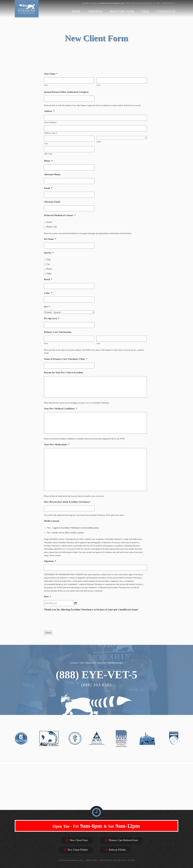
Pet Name (50, 239)
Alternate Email (52, 202)
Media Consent (52, 521)
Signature (50, 561)
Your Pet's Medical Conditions (60, 409)
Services (95, 11)
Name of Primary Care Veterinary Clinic (66, 359)
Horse (49, 269)
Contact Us (166, 11)
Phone (48, 161)
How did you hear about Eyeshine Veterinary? (67, 502)
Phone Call (52, 227)
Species (49, 253)
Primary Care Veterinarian (58, 332)
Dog (48, 259)
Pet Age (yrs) (52, 318)
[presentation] (64, 621)
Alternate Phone (52, 174)
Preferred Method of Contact (60, 215)
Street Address (50, 122)
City (46, 143)
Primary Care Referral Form (122, 840)
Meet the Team (122, 11)
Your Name (51, 74)
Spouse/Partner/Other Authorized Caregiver (66, 92)
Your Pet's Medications (57, 444)
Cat (48, 264)
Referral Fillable (115, 850)
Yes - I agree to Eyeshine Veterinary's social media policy (73, 528)
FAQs (145, 11)
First (46, 85)
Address (49, 111)
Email (48, 188)
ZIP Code (48, 154)
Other (49, 273)
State (99, 142)
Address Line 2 (51, 133)
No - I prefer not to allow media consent (65, 533)
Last (98, 85)
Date (47, 596)
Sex (47, 307)
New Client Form (77, 840)
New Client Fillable (76, 850)
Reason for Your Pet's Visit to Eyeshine (64, 372)
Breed (48, 279)
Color (48, 293)
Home (76, 11)
